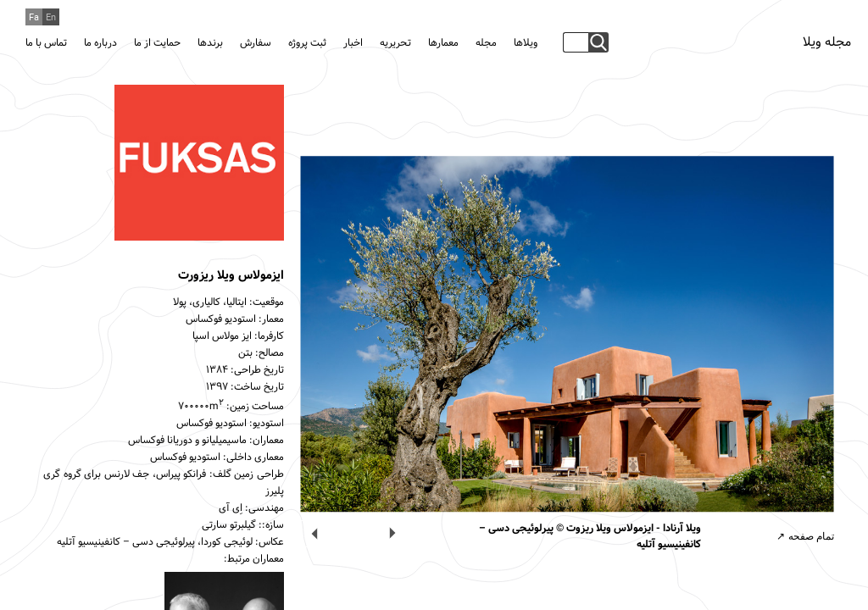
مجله (486, 43)
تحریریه (395, 43)
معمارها (443, 43)
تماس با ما (46, 43)
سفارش (256, 43)
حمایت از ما (157, 43)
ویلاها (526, 43)
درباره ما (100, 43)
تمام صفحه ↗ (805, 536)
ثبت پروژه (307, 43)
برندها (210, 43)
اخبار (353, 43)
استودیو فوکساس (221, 319)
